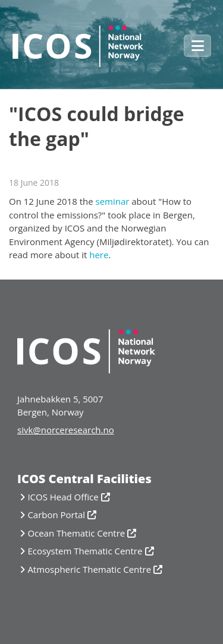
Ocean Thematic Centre (76, 533)
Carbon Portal (56, 515)
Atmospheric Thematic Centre (89, 569)
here (99, 255)
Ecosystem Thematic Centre (85, 551)
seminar (112, 201)
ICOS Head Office (63, 497)
